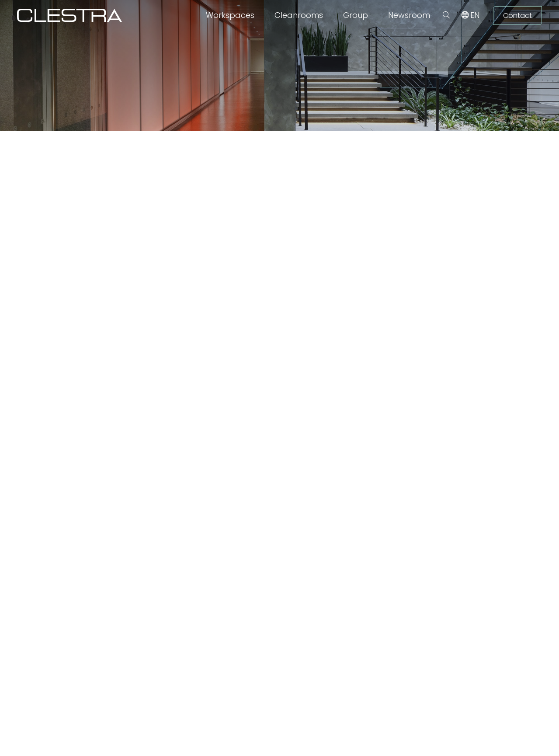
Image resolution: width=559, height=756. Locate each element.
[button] (446, 15)
